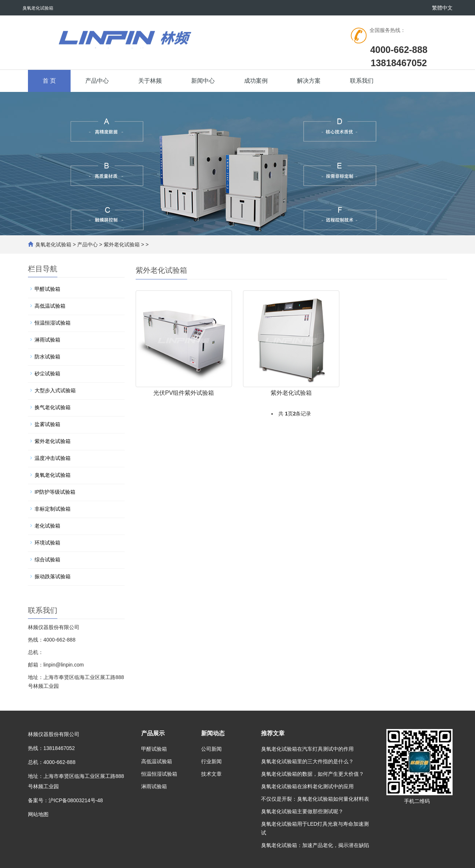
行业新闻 (211, 761)
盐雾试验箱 (47, 424)
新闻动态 (213, 733)
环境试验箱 (47, 543)
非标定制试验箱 (53, 509)
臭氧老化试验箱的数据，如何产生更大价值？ (312, 774)
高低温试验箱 (50, 306)
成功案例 (256, 81)
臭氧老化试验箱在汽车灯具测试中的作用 (307, 749)
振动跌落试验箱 (53, 576)
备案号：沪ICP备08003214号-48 (65, 800)
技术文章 (211, 774)
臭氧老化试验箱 (53, 244)
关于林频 (150, 81)
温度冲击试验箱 (53, 458)
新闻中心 (203, 81)
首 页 (49, 81)
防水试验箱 (47, 357)
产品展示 (153, 733)
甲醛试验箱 (47, 289)
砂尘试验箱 (47, 374)
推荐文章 (273, 733)
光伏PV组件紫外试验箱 (184, 393)
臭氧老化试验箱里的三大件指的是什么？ (307, 761)
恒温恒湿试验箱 (53, 323)
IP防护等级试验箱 (55, 492)
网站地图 (38, 814)
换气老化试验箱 (53, 407)
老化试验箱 (47, 526)
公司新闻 (211, 749)
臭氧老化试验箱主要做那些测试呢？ (302, 811)
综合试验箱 (47, 560)
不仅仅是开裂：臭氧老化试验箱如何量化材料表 (315, 799)
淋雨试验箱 (47, 340)
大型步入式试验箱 (55, 390)
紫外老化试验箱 (122, 244)
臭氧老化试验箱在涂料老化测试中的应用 (307, 786)
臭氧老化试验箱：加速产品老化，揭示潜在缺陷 (315, 845)
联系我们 (362, 81)
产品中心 (97, 81)
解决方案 (309, 81)
